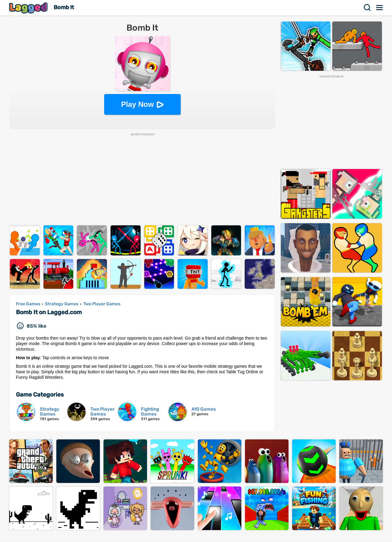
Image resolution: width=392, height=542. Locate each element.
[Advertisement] (142, 179)
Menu (380, 8)
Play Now (137, 104)
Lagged (29, 8)
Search (367, 8)
